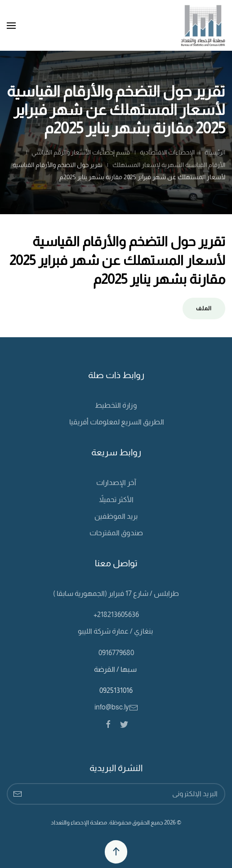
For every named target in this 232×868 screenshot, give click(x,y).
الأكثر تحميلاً (116, 500)
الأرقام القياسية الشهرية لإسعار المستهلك (169, 165)
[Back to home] (203, 25)
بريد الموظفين (116, 516)
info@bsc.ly (116, 707)
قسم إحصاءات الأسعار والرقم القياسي (81, 152)
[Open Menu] (11, 26)
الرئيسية (215, 152)
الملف (204, 308)
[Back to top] (116, 852)
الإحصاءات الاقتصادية (167, 152)
